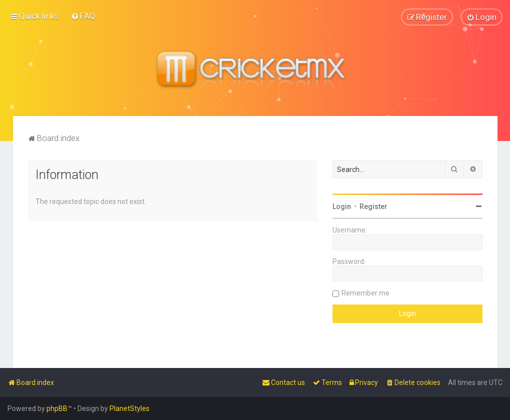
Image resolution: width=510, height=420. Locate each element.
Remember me (365, 292)
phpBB (57, 408)
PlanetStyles (129, 408)
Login (342, 206)
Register (373, 206)
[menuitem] (83, 16)
